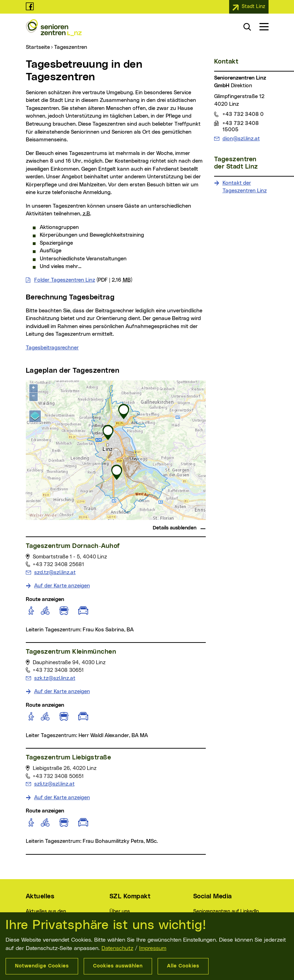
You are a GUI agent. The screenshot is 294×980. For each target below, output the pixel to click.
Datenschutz (117, 948)
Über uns (120, 912)
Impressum (153, 948)
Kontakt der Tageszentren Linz (245, 187)
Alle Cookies (183, 966)
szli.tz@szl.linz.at (54, 784)
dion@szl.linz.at (241, 139)
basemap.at (192, 518)
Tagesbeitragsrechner (52, 348)
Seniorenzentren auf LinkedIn (226, 912)
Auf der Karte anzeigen (62, 586)
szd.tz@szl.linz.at (55, 572)
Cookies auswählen (118, 966)
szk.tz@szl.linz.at (55, 678)
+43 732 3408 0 (243, 114)
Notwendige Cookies (42, 966)
